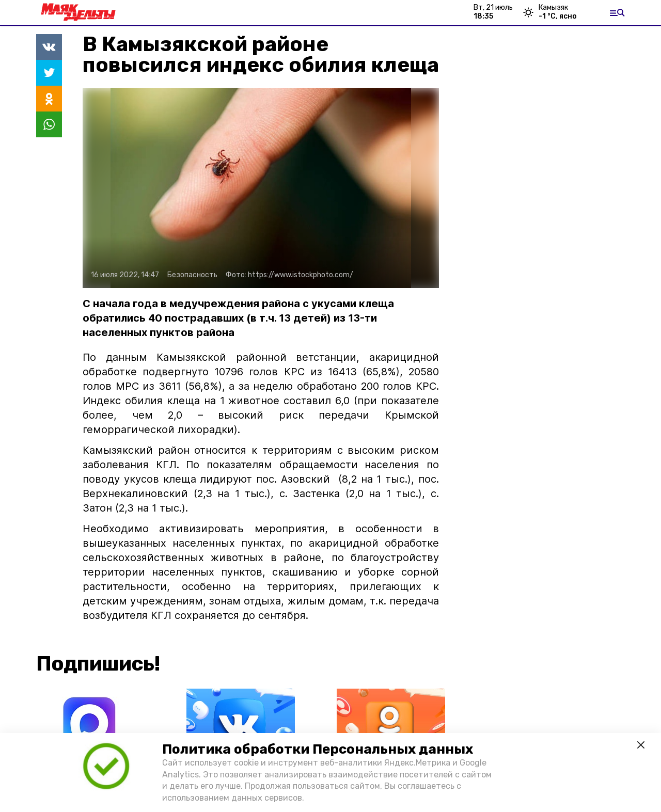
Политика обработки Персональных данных (318, 749)
